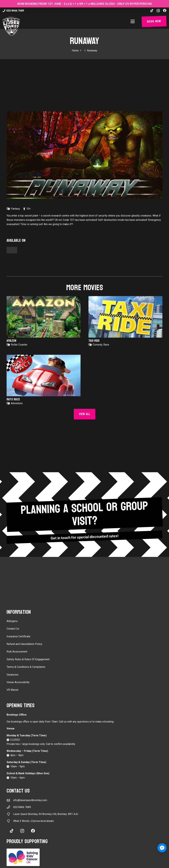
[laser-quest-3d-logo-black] (11, 26)
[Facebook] (165, 11)
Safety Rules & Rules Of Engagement (28, 659)
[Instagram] (158, 11)
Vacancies (13, 675)
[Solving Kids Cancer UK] (84, 857)
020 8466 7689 (22, 807)
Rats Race (13, 399)
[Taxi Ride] (125, 317)
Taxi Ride (94, 341)
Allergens (12, 621)
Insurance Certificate (18, 636)
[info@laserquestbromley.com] (10, 800)
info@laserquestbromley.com (30, 800)
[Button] (12, 250)
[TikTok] (152, 11)
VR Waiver (13, 690)
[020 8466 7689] (10, 807)
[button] (133, 22)
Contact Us (13, 629)
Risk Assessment (17, 652)
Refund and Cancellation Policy (24, 644)
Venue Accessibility (18, 682)
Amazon (11, 341)
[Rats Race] (44, 375)
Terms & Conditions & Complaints (26, 667)
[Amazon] (44, 317)
